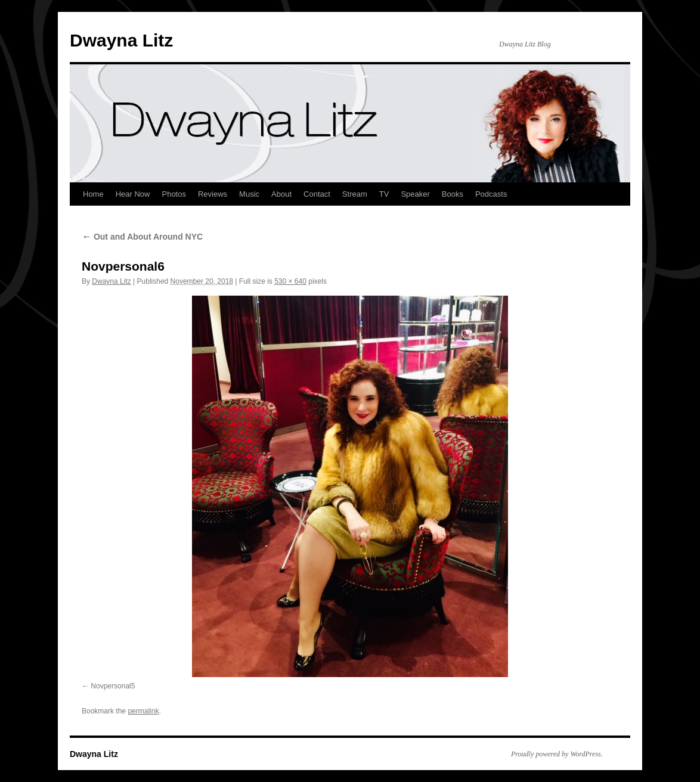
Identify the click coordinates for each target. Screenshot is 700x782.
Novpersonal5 (113, 686)
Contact (317, 194)
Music (249, 194)
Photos (174, 194)
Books (453, 194)
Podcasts (491, 194)
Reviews (213, 194)
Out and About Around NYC (142, 237)
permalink (143, 711)
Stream (355, 194)
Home (93, 194)
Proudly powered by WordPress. (557, 754)
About (281, 194)
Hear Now (133, 194)
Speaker (415, 194)
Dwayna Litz (121, 40)
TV (384, 194)
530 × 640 (290, 281)
